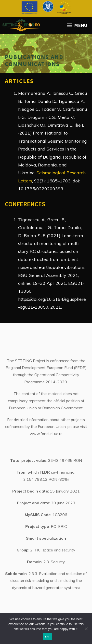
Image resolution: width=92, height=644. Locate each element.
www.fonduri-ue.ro (46, 434)
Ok (47, 637)
